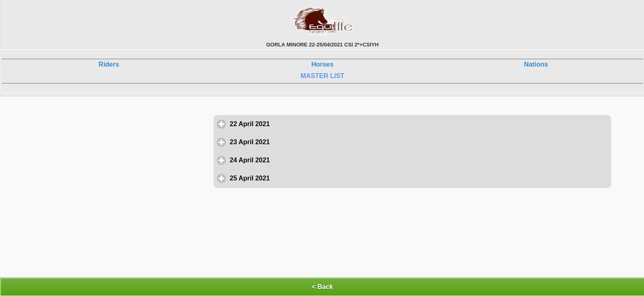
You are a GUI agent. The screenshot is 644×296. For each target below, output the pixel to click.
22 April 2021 (288, 124)
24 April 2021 (288, 160)
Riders (109, 64)
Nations (536, 64)
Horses (322, 64)
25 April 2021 (288, 178)
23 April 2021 (288, 142)
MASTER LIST (323, 76)
